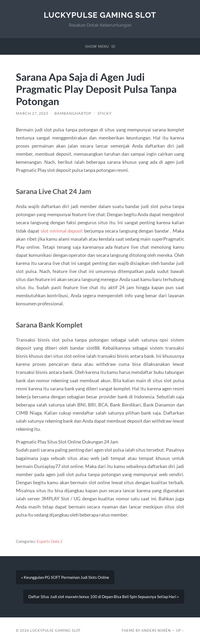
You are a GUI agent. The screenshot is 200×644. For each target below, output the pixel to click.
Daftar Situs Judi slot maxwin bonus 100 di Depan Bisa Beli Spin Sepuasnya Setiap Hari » (104, 597)
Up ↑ (180, 630)
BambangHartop (73, 113)
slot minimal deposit (62, 231)
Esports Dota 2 (50, 541)
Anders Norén (156, 630)
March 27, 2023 (32, 113)
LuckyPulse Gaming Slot (100, 15)
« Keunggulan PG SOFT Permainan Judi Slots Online (65, 577)
